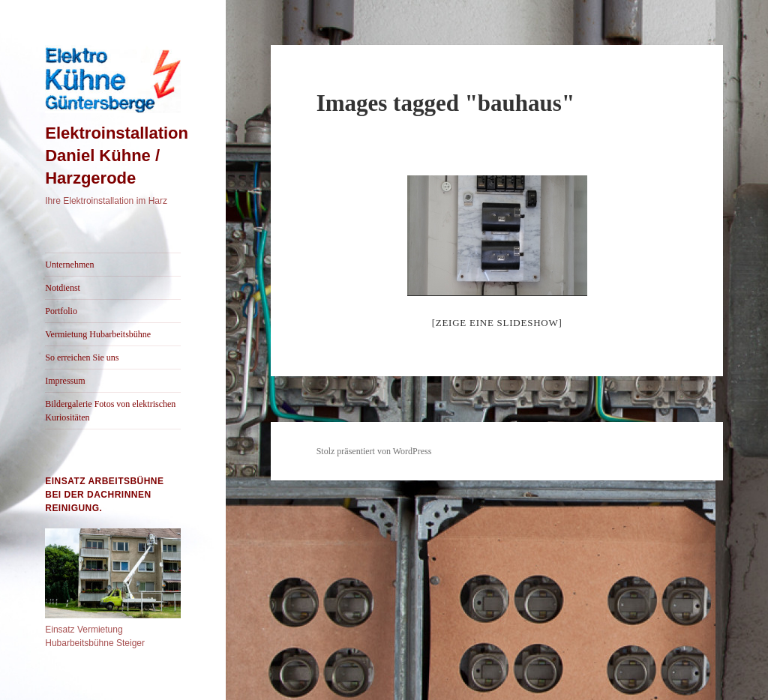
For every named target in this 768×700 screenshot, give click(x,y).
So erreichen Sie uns (82, 357)
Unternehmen (69, 265)
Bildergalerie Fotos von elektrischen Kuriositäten (110, 411)
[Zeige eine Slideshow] (497, 323)
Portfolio (61, 311)
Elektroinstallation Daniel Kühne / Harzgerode (117, 156)
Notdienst (63, 288)
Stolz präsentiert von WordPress (374, 451)
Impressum (65, 381)
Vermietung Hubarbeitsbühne (98, 334)
